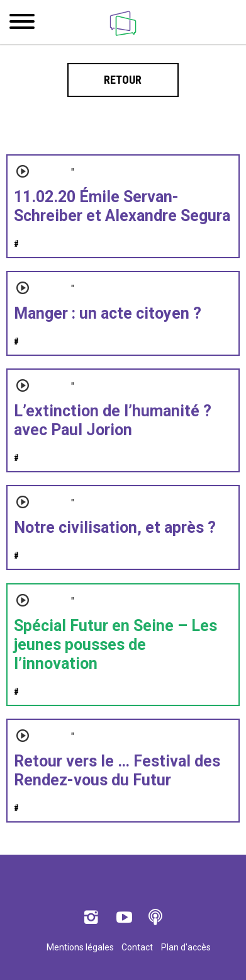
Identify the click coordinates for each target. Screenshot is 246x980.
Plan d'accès (186, 947)
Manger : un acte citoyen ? (108, 313)
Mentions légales (80, 947)
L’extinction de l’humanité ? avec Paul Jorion (113, 420)
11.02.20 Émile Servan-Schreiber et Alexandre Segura (122, 206)
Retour (123, 80)
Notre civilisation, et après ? (115, 527)
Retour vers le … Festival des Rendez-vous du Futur (117, 771)
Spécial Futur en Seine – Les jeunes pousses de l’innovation (115, 645)
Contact (137, 947)
